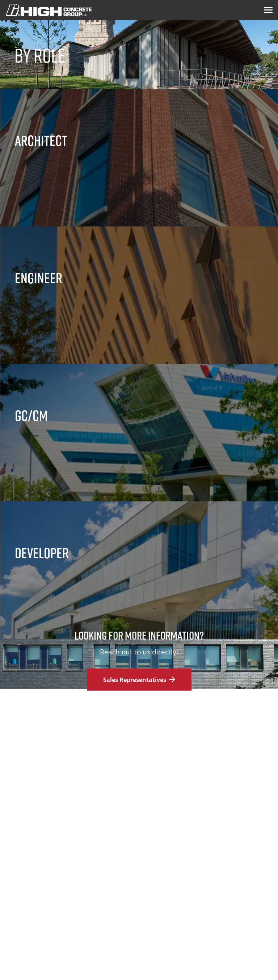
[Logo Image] (49, 10)
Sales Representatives (139, 680)
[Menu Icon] (268, 10)
